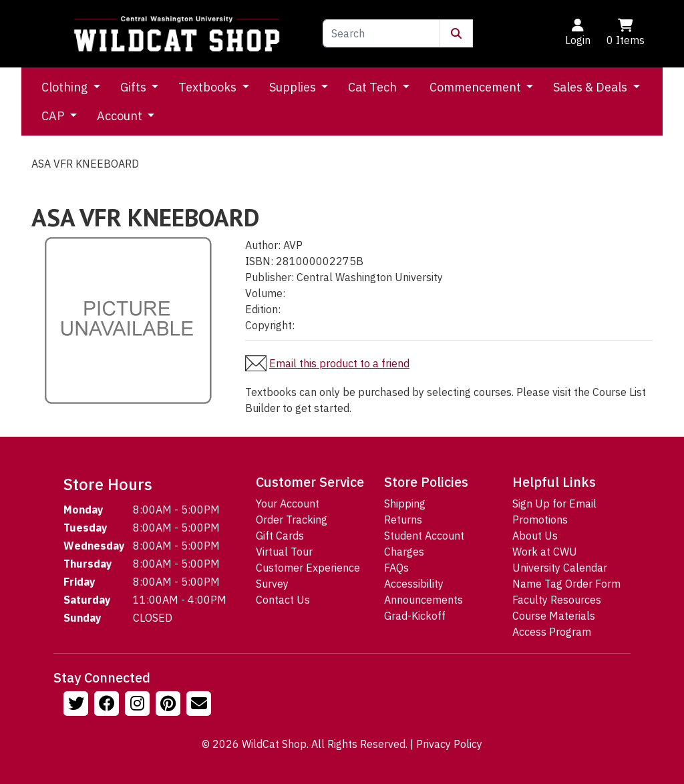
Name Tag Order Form (566, 584)
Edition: (263, 309)
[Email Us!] (200, 705)
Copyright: (270, 325)
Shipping (405, 504)
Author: (263, 245)
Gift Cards (280, 536)
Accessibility (414, 584)
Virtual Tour (284, 552)
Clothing (66, 87)
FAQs (396, 568)
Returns (403, 520)
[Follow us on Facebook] (108, 705)
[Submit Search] (456, 33)
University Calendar (560, 568)
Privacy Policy (449, 744)
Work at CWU (545, 552)
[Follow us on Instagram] (139, 705)
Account (121, 116)
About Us (535, 536)
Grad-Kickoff (415, 616)
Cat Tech (374, 87)
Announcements (423, 600)
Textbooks (209, 87)
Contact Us (283, 600)
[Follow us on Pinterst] (170, 705)
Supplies (294, 87)
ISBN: (259, 261)
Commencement (477, 87)
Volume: (265, 293)
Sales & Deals (591, 87)
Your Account (288, 504)
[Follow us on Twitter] (77, 705)
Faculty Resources (557, 600)
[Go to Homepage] (177, 34)
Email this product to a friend (339, 363)
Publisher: (270, 277)
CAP (54, 116)
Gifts (135, 87)
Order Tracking (292, 520)
